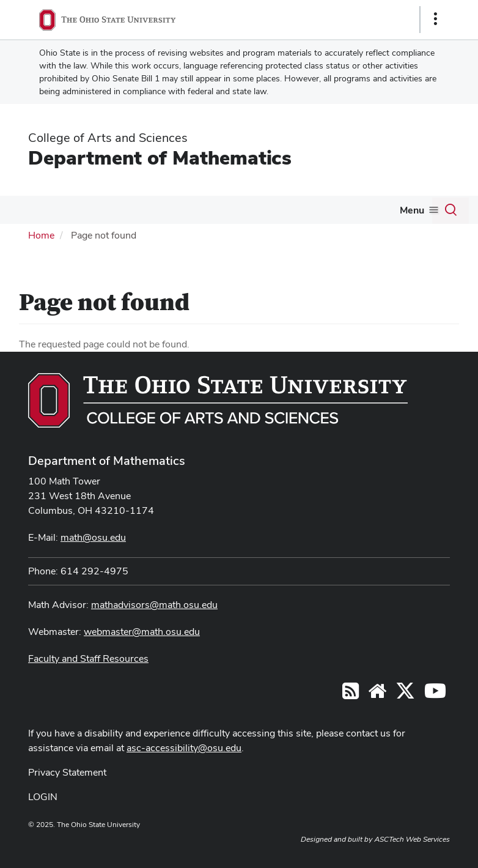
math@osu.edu (93, 537)
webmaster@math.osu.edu (142, 632)
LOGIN (43, 797)
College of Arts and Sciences (108, 138)
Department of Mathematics (160, 158)
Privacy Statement (67, 772)
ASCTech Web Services (412, 839)
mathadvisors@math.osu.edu (154, 605)
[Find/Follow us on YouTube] (377, 695)
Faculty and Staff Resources (88, 658)
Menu (412, 210)
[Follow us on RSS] (351, 695)
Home (41, 235)
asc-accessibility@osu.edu (184, 748)
